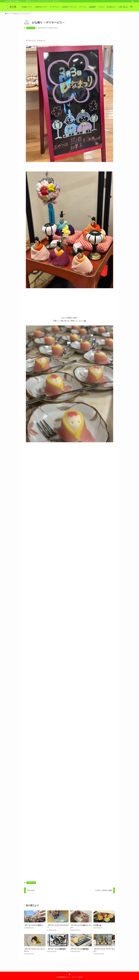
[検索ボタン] (131, 7)
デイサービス (31, 28)
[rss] (132, 1)
